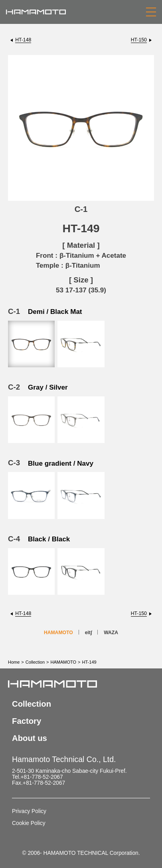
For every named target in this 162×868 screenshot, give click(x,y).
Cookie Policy (29, 823)
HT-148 (23, 40)
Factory (27, 721)
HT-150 (139, 40)
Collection (35, 662)
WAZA (111, 633)
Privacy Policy (29, 811)
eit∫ (89, 633)
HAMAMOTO (58, 633)
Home (14, 662)
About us (30, 738)
